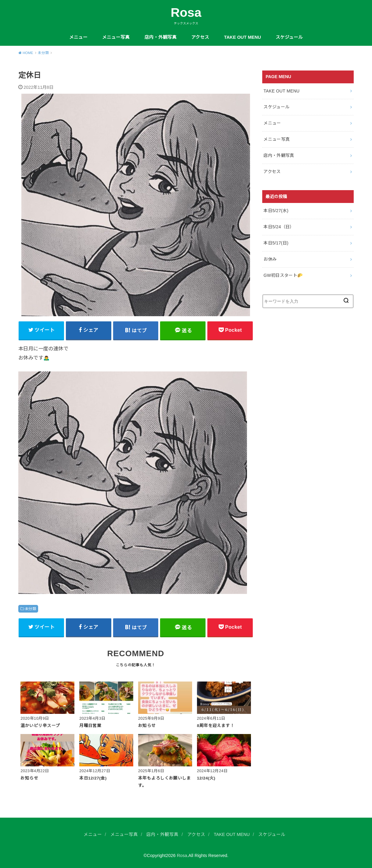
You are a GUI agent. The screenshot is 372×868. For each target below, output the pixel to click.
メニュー (78, 37)
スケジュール (289, 37)
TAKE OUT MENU (243, 37)
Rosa (186, 13)
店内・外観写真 (161, 37)
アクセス (200, 37)
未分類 (30, 609)
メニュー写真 (116, 37)
